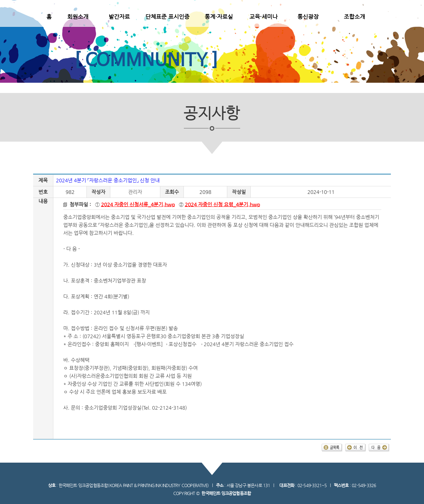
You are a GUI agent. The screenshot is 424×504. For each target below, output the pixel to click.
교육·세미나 (264, 17)
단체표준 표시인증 (167, 17)
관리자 (135, 192)
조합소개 (354, 17)
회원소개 (78, 17)
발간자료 (119, 17)
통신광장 (308, 17)
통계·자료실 (219, 17)
